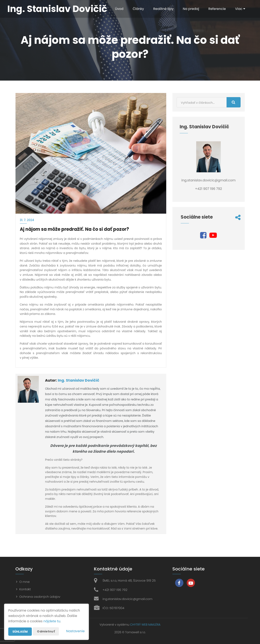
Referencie (217, 9)
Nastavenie (75, 631)
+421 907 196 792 (115, 590)
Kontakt (25, 589)
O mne (25, 582)
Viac (240, 9)
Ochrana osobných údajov (40, 597)
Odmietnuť (46, 631)
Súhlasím (20, 632)
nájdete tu (52, 621)
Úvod (119, 9)
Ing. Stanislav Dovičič (79, 380)
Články (138, 9)
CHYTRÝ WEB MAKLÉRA (145, 625)
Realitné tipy (163, 9)
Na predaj (191, 9)
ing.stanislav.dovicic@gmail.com (128, 599)
